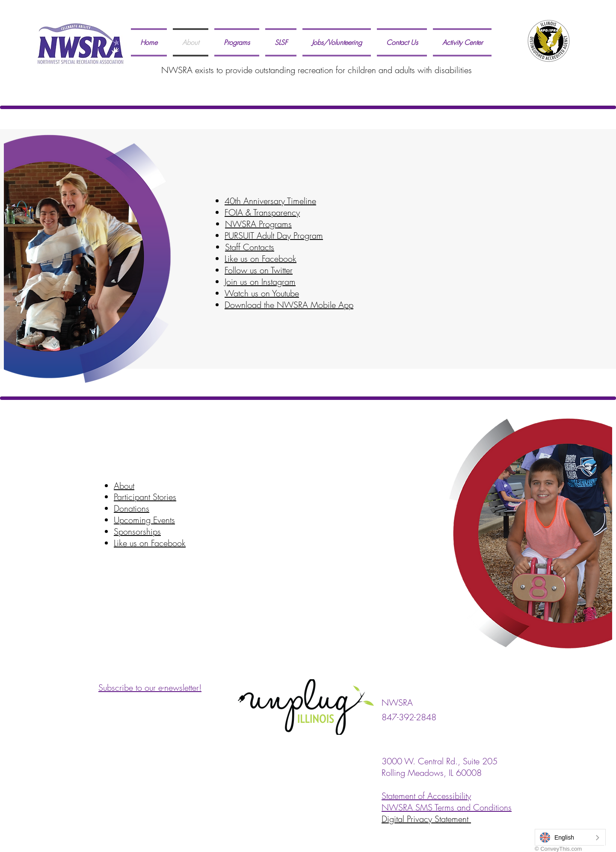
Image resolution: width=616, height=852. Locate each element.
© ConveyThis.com (558, 849)
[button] (237, 42)
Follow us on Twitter (259, 270)
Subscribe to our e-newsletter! (150, 688)
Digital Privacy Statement (426, 819)
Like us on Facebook (261, 259)
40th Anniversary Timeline (270, 201)
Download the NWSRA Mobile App (289, 305)
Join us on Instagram (260, 282)
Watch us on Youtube (262, 293)
